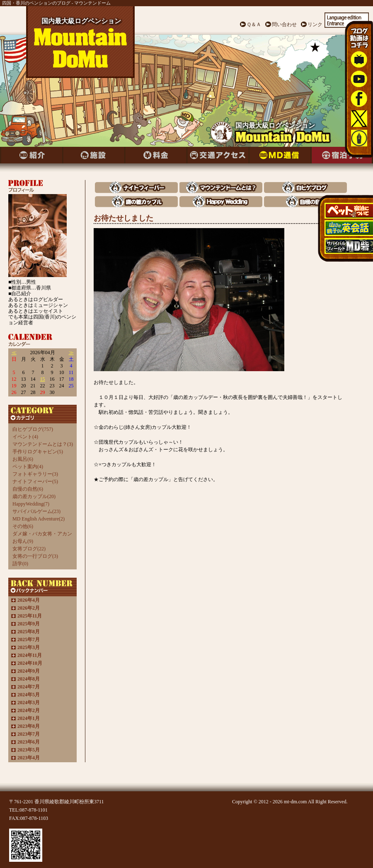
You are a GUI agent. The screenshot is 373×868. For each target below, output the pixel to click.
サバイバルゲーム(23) (36, 511)
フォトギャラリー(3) (35, 474)
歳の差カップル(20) (34, 496)
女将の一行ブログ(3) (35, 556)
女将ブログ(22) (29, 549)
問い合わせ (284, 24)
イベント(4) (25, 437)
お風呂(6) (23, 459)
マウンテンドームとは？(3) (43, 444)
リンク (315, 24)
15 (43, 379)
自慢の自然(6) (28, 489)
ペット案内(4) (28, 467)
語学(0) (20, 564)
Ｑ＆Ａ (254, 24)
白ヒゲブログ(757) (33, 429)
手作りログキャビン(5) (38, 452)
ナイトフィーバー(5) (35, 481)
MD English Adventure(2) (39, 519)
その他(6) (23, 526)
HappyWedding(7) (31, 504)
